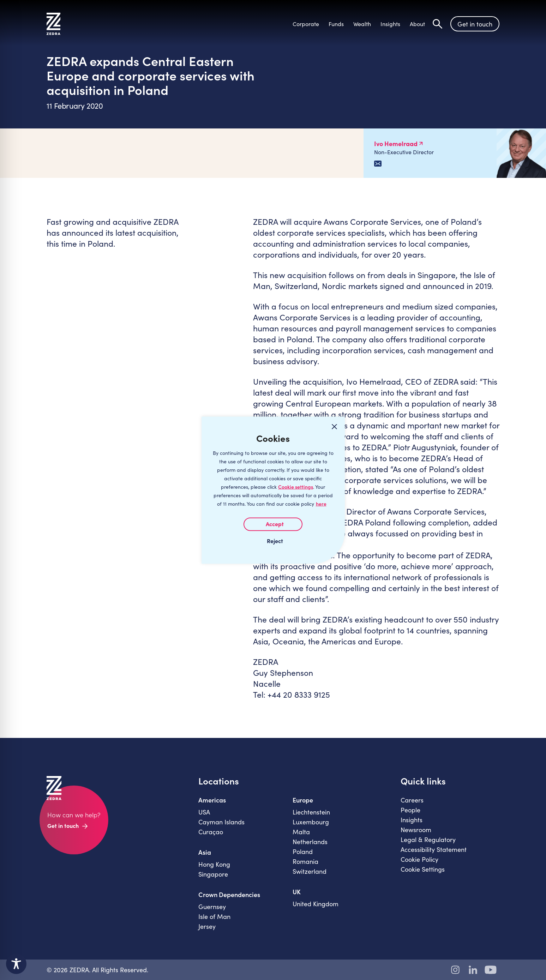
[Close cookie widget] (335, 427)
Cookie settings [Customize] (296, 486)
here (321, 503)
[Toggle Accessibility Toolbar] (16, 964)
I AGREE (273, 524)
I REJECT (273, 540)
